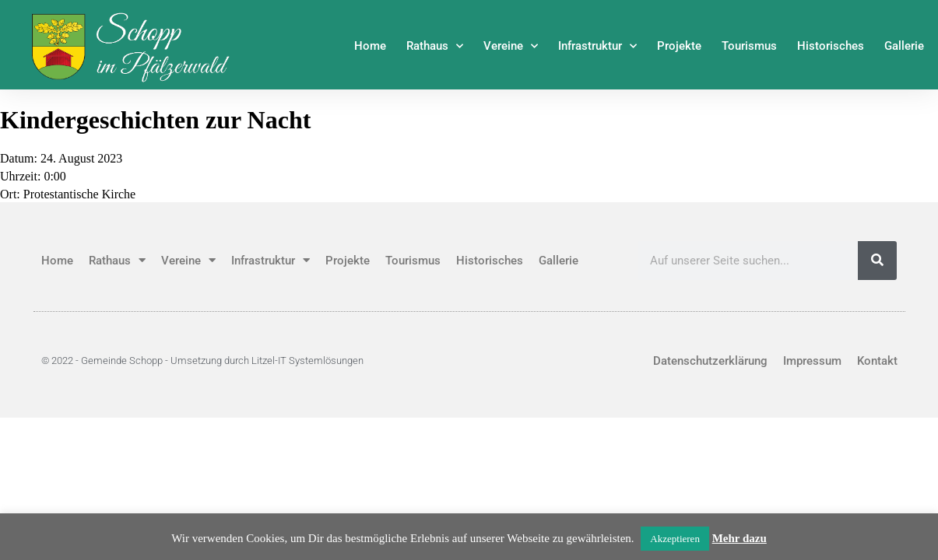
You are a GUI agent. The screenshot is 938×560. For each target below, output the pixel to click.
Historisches (831, 46)
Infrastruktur (597, 46)
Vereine (511, 46)
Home (370, 46)
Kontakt (877, 361)
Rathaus (435, 46)
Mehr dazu (740, 538)
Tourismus (749, 46)
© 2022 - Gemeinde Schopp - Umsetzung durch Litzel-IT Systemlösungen (202, 360)
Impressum (812, 361)
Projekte (679, 46)
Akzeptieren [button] (675, 539)
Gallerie (904, 46)
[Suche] (877, 261)
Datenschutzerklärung (710, 361)
